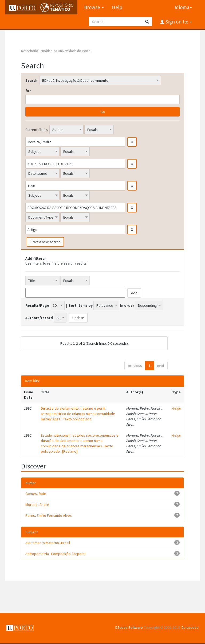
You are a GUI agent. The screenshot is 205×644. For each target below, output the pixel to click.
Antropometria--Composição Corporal (55, 554)
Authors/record (39, 318)
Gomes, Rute (36, 494)
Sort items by (81, 305)
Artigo (176, 408)
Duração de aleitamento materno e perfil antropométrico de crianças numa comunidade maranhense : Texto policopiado (78, 414)
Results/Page (37, 305)
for (28, 91)
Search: (32, 80)
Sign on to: (178, 22)
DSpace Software (129, 627)
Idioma (183, 7)
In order (127, 305)
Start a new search (45, 242)
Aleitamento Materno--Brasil (48, 543)
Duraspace (190, 627)
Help (117, 7)
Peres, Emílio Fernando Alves (49, 515)
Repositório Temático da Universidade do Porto (56, 51)
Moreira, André (37, 505)
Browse (94, 7)
